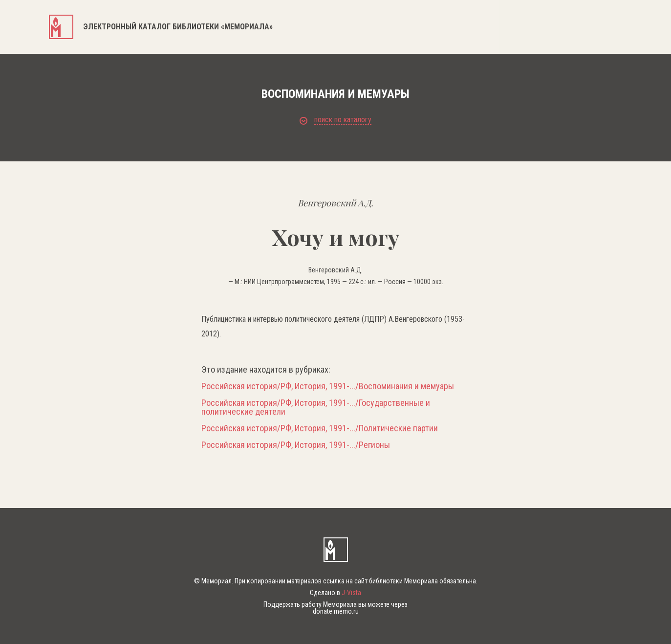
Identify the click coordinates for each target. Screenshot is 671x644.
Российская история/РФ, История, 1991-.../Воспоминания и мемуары (328, 386)
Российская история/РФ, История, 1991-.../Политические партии (320, 428)
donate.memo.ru (336, 611)
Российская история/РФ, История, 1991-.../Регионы (296, 445)
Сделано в (335, 593)
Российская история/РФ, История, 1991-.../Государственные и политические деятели (316, 407)
